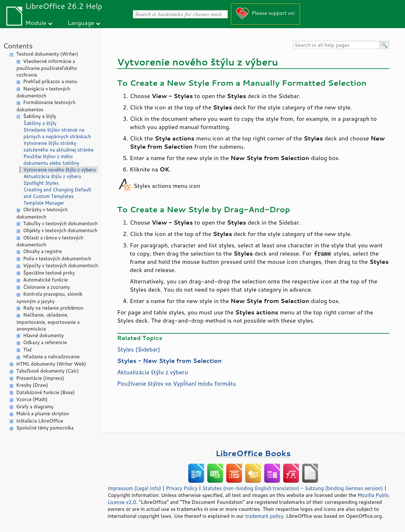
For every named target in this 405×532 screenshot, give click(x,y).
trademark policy (264, 516)
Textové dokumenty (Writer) (47, 54)
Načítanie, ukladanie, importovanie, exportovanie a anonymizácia (48, 322)
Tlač (28, 350)
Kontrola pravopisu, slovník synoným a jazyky (50, 298)
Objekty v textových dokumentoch (60, 230)
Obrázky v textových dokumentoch (42, 213)
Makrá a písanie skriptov (43, 414)
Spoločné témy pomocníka (45, 428)
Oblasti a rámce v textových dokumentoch (50, 241)
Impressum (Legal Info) (134, 488)
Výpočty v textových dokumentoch (61, 266)
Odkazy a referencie (45, 342)
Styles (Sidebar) (139, 349)
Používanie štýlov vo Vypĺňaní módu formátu (177, 383)
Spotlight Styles (41, 183)
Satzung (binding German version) (344, 488)
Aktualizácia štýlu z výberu (52, 176)
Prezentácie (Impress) (40, 378)
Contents (18, 46)
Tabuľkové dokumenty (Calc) (47, 371)
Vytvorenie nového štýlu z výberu (60, 170)
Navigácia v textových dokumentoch (43, 92)
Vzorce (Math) (32, 399)
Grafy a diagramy (35, 407)
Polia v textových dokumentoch (57, 259)
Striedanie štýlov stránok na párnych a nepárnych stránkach (57, 133)
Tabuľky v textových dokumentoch (60, 223)
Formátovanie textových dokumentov (46, 106)
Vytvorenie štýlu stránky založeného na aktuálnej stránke (59, 146)
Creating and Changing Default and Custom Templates (57, 193)
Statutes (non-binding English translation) (251, 488)
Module (36, 23)
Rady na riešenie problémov (53, 308)
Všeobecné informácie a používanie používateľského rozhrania (47, 68)
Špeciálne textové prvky (49, 273)
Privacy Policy (182, 488)
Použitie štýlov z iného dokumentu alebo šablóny (51, 160)
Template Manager (44, 203)
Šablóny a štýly (40, 116)
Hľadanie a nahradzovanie (51, 357)
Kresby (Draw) (32, 385)
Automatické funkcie (45, 280)
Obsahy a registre (42, 251)
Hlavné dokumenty (44, 335)
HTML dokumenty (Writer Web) (51, 364)
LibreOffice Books (253, 453)
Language (81, 23)
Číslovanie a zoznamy (47, 287)
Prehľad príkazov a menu (50, 81)
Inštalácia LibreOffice (40, 421)
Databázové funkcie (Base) (45, 392)
